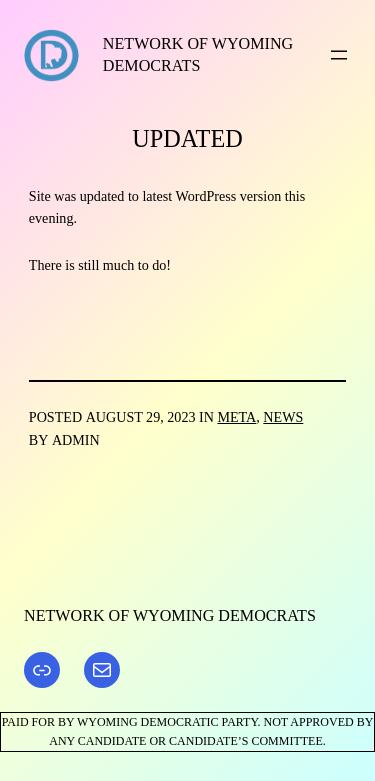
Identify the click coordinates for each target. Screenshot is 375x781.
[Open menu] (339, 55)
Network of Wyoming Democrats (170, 615)
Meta (236, 417)
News (283, 417)
